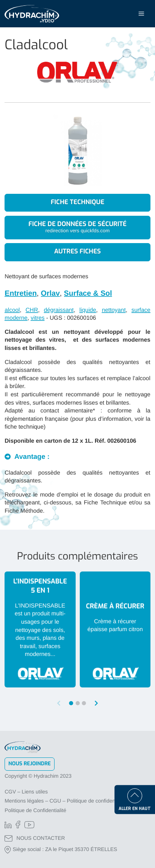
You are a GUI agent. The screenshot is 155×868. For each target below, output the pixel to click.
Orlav (50, 293)
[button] (96, 703)
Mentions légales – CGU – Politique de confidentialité (66, 801)
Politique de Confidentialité (35, 810)
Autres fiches (77, 252)
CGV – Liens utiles (26, 792)
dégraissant (59, 310)
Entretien (21, 293)
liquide (88, 310)
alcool (12, 310)
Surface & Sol (88, 293)
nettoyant (114, 310)
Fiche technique (78, 203)
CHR (32, 310)
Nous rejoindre (30, 764)
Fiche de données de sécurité (77, 227)
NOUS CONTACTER (35, 838)
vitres (37, 318)
